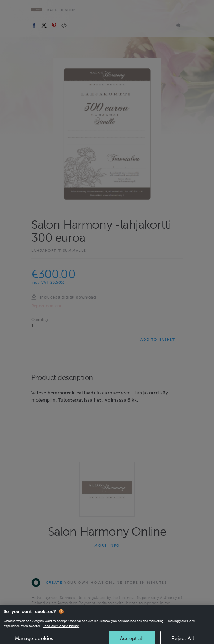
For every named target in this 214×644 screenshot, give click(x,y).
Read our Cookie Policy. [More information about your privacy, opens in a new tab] (61, 632)
